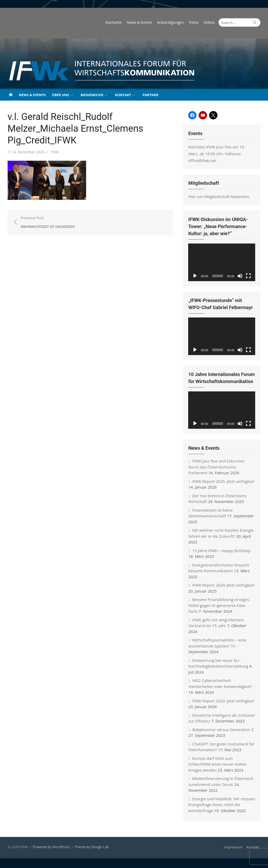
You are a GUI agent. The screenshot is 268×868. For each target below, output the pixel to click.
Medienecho (92, 95)
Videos (211, 22)
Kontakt (123, 95)
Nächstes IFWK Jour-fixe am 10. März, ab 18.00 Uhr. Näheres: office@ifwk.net (223, 154)
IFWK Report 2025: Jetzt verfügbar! (224, 483)
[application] (223, 263)
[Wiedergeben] (196, 276)
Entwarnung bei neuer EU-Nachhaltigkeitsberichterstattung (219, 665)
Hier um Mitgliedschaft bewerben (219, 196)
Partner (150, 95)
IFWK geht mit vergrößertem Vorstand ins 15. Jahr (217, 625)
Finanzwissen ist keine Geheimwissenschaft (211, 515)
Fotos (196, 22)
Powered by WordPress (49, 849)
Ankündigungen (172, 22)
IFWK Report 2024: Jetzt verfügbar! (224, 587)
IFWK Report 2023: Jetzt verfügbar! (224, 703)
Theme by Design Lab (90, 849)
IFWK (53, 152)
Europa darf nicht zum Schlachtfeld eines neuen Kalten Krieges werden (223, 763)
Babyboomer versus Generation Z (224, 731)
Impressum (235, 849)
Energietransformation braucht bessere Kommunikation (219, 570)
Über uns (60, 95)
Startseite (115, 22)
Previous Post (46, 222)
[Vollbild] (250, 276)
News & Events (141, 22)
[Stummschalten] (242, 276)
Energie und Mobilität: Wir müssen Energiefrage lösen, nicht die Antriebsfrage (222, 806)
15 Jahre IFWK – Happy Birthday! (222, 552)
